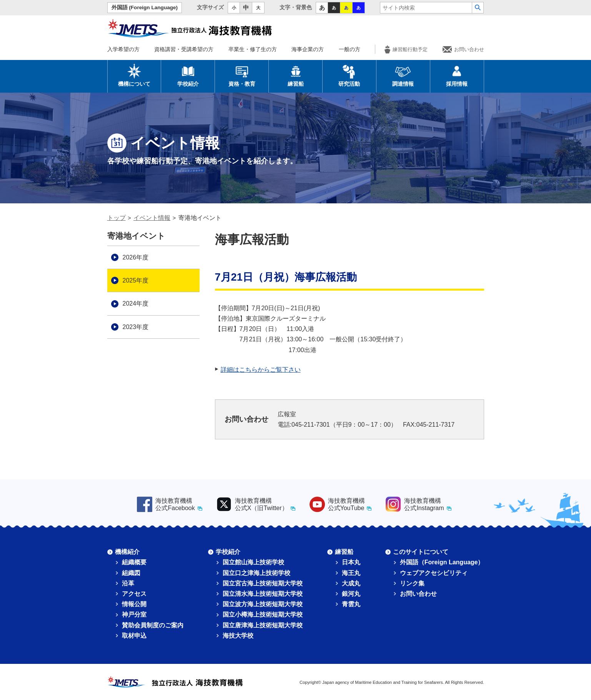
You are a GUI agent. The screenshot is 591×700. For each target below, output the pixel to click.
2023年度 (136, 327)
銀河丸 (351, 594)
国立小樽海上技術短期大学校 (263, 614)
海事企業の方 (308, 49)
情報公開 (134, 604)
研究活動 (349, 75)
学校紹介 (188, 75)
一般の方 (350, 49)
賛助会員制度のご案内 (153, 625)
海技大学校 (238, 636)
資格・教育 (242, 75)
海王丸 (351, 573)
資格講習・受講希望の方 (184, 49)
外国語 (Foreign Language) (145, 7)
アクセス (134, 594)
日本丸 (351, 562)
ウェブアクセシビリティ (434, 573)
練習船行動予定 (406, 49)
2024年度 (136, 303)
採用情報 (457, 75)
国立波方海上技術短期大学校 (263, 604)
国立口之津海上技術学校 (256, 573)
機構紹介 (127, 552)
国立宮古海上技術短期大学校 (263, 583)
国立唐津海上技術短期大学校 (263, 625)
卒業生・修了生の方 (253, 49)
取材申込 (134, 636)
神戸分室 (134, 614)
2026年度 (136, 257)
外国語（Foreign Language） (442, 562)
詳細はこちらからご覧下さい (261, 370)
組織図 (131, 573)
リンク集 (412, 583)
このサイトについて (421, 552)
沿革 (128, 583)
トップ (117, 218)
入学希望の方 (123, 49)
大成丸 (351, 583)
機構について (134, 75)
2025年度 (136, 280)
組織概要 (134, 562)
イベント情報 (152, 218)
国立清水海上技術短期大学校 (263, 594)
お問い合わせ (463, 49)
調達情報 (403, 75)
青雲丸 (351, 604)
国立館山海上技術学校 (253, 562)
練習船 (296, 75)
